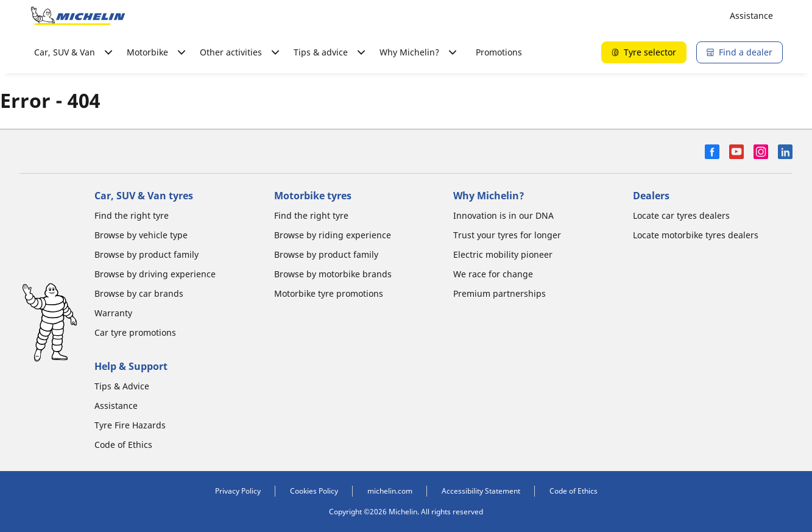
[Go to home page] (78, 16)
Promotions (499, 52)
